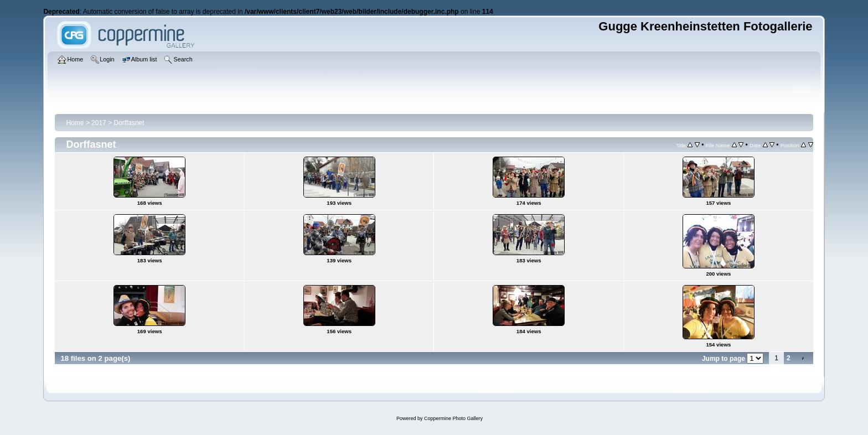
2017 (99, 123)
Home (75, 123)
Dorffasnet (129, 123)
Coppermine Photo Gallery (453, 418)
